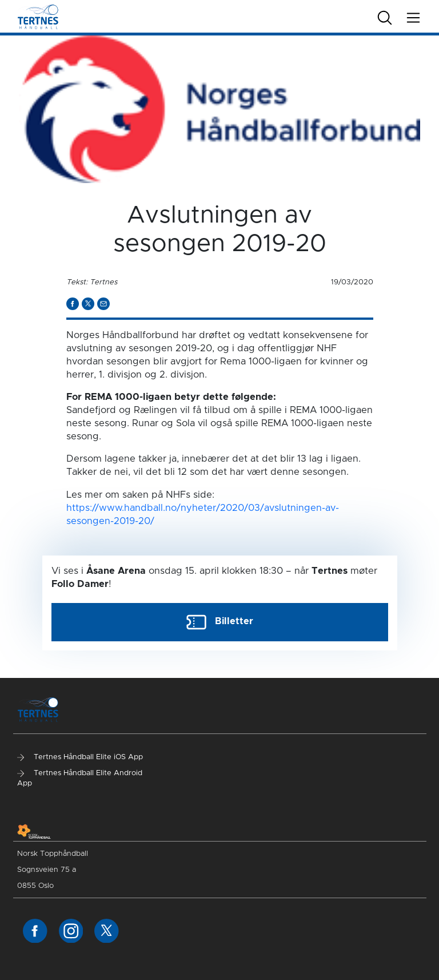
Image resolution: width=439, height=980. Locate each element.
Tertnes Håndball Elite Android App (80, 778)
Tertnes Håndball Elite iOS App (80, 757)
